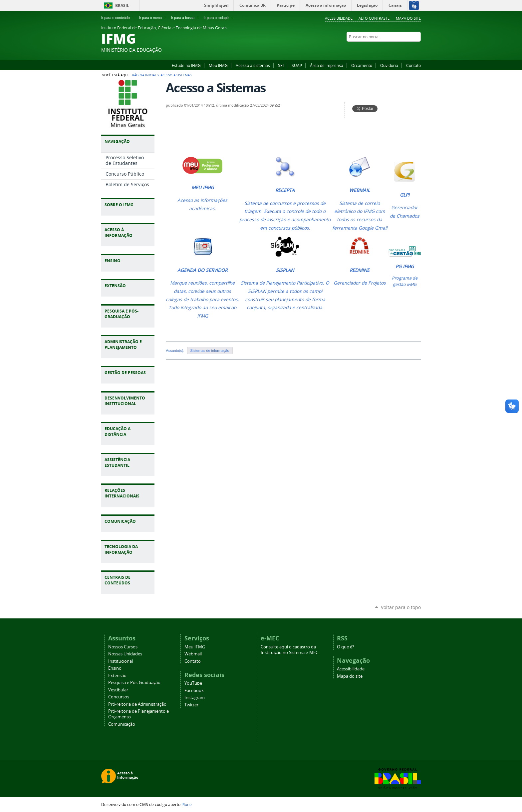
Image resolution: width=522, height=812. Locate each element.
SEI (281, 65)
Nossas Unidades (125, 654)
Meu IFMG (218, 65)
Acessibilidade (339, 18)
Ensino (115, 668)
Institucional (121, 661)
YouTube (392, 50)
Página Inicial (144, 75)
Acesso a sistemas (253, 65)
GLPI (405, 195)
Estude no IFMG (186, 65)
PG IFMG (405, 267)
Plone (187, 804)
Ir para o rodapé (219, 18)
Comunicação (122, 724)
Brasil (122, 5)
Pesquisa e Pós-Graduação (134, 683)
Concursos (119, 697)
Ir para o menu (153, 18)
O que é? (346, 647)
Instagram (409, 50)
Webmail (193, 654)
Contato (413, 65)
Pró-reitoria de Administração (137, 704)
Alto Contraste (374, 18)
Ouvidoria (389, 65)
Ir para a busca (186, 18)
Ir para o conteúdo (118, 18)
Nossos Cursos (123, 647)
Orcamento (362, 65)
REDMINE (360, 270)
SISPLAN (285, 270)
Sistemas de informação (210, 351)
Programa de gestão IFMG (405, 281)
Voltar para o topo (401, 607)
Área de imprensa (327, 65)
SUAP (297, 65)
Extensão (117, 676)
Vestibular (118, 690)
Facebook (401, 50)
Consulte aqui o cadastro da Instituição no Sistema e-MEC (289, 650)
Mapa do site (408, 18)
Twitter (417, 50)
